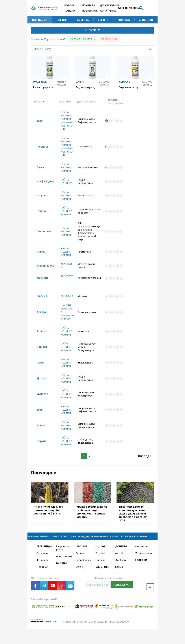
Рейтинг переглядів (114, 101)
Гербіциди (43, 570)
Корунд (39, 451)
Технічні (100, 570)
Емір (37, 122)
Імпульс (39, 203)
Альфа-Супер (43, 189)
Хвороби (124, 20)
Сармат (39, 253)
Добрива (83, 20)
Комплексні (142, 563)
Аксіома (39, 340)
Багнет (39, 175)
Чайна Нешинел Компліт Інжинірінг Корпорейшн (66, 122)
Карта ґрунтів (108, 11)
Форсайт (40, 280)
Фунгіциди (43, 577)
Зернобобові (84, 577)
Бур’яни (103, 20)
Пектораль (41, 236)
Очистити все (109, 39)
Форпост (40, 152)
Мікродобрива (143, 570)
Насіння (62, 20)
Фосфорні (121, 577)
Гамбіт (39, 372)
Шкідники (146, 20)
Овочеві (101, 577)
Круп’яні (100, 563)
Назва (38, 101)
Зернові (81, 570)
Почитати (89, 5)
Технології (71, 11)
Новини (69, 5)
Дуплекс (40, 404)
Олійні (80, 584)
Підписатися (122, 602)
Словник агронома (129, 8)
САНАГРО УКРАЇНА (61, 84)
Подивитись (90, 11)
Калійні (120, 584)
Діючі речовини (109, 5)
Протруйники (64, 573)
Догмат (39, 388)
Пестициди (40, 20)
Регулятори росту (43, 87)
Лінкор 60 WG (43, 268)
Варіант (39, 356)
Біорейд (39, 304)
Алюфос (39, 321)
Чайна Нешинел (66, 189)
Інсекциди (42, 584)
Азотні (119, 570)
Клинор (39, 219)
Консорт (40, 436)
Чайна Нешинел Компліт (66, 175)
